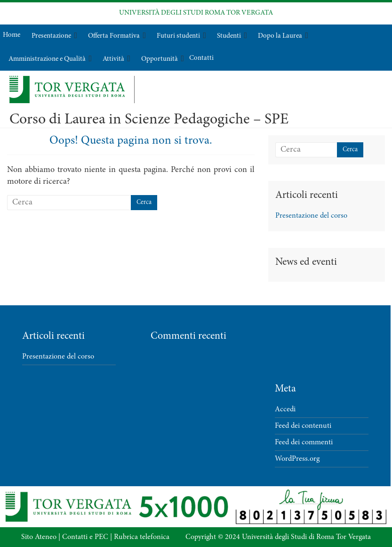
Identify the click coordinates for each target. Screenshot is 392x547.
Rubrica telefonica (142, 537)
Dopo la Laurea (280, 36)
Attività (113, 59)
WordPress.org (297, 459)
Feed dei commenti (304, 442)
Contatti (201, 58)
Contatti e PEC (85, 537)
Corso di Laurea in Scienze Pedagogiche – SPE (149, 120)
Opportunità (160, 59)
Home (12, 35)
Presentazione (51, 36)
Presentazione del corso (311, 216)
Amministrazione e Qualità (47, 59)
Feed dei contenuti (303, 426)
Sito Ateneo (39, 537)
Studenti (229, 36)
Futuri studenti (178, 36)
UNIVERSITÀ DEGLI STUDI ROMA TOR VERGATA (196, 13)
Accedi (285, 409)
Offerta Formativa (114, 36)
